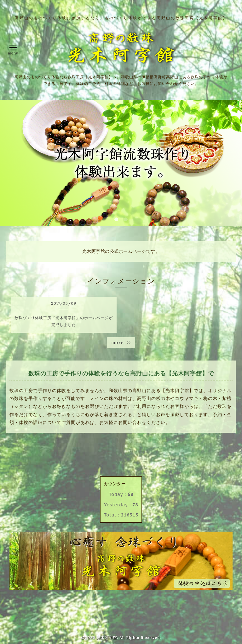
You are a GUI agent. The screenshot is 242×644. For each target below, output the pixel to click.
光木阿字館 (107, 638)
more (121, 343)
